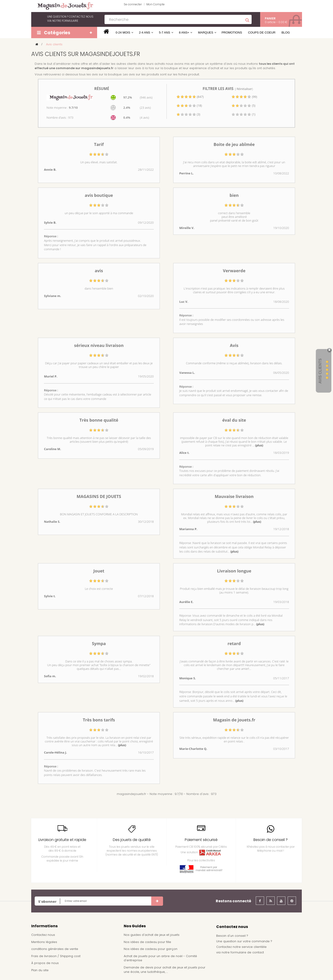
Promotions (232, 32)
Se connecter (133, 4)
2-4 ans (145, 32)
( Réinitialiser (244, 89)
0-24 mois (123, 32)
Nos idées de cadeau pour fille (147, 942)
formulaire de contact (247, 952)
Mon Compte (156, 4)
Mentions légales (44, 942)
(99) (244, 97)
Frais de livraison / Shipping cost (56, 956)
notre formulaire (65, 21)
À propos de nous (45, 963)
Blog (286, 32)
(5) (243, 105)
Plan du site (40, 970)
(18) (189, 105)
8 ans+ (184, 32)
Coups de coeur (262, 32)
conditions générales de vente (55, 949)
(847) (190, 97)
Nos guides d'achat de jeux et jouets (152, 935)
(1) (243, 114)
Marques (206, 32)
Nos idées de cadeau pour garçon (151, 949)
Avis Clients (320, 371)
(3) (188, 114)
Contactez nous (43, 935)
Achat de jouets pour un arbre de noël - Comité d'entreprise (160, 958)
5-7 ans (164, 32)
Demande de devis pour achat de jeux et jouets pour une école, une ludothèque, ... (165, 970)
